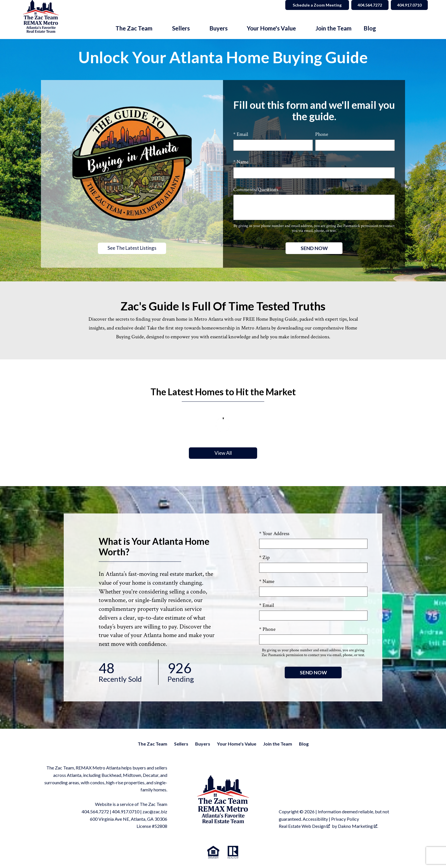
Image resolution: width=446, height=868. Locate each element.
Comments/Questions (256, 190)
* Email (241, 134)
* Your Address (274, 534)
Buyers (203, 744)
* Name (241, 162)
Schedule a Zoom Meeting (313, 5)
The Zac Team (152, 744)
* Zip (264, 558)
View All (223, 453)
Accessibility (315, 819)
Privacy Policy (345, 819)
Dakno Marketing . (358, 826)
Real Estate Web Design (304, 826)
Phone (322, 134)
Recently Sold (124, 673)
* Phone (267, 629)
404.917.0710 (126, 812)
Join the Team (334, 28)
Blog (370, 28)
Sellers (181, 744)
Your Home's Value (237, 744)
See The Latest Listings (132, 248)
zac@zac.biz (155, 812)
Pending (191, 673)
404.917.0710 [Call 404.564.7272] (408, 5)
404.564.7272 (95, 812)
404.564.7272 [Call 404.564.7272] (367, 5)
